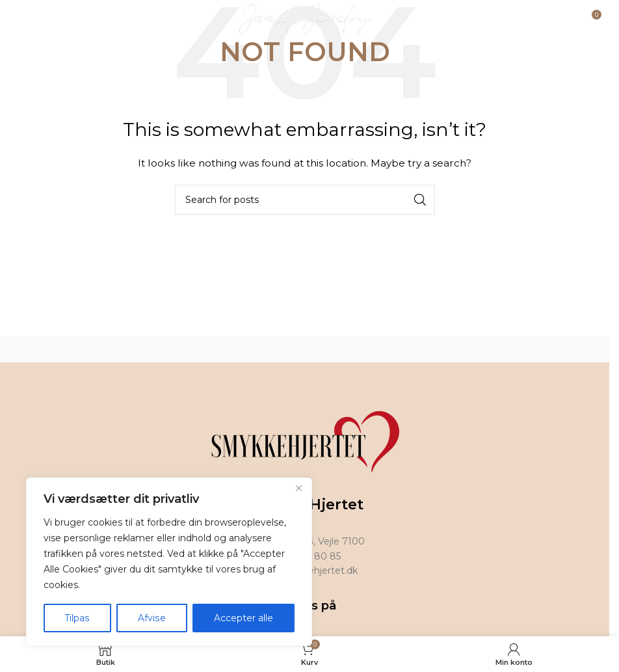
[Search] (305, 200)
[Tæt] (298, 489)
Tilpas (77, 618)
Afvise (151, 618)
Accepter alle (244, 618)
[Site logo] (305, 19)
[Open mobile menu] (43, 20)
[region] (169, 562)
